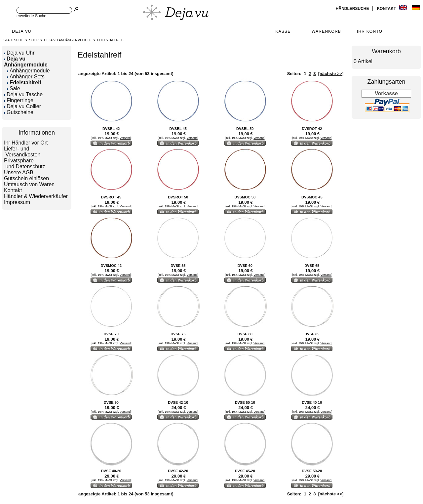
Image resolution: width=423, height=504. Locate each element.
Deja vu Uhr (19, 53)
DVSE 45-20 (245, 471)
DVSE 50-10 (245, 402)
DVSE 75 (178, 334)
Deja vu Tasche (23, 94)
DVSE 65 (312, 266)
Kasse (283, 31)
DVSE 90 (111, 402)
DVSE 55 (178, 266)
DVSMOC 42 (111, 266)
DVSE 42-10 (178, 402)
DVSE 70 (111, 334)
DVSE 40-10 (312, 402)
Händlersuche (353, 9)
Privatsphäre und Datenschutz (25, 164)
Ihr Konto (370, 31)
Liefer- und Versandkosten (22, 152)
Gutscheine (19, 112)
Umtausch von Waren (29, 184)
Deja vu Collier (22, 106)
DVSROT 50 (178, 197)
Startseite (14, 40)
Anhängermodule (28, 71)
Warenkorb (326, 31)
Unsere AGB (19, 172)
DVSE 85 (312, 334)
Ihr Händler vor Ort (26, 143)
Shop (34, 40)
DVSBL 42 (111, 129)
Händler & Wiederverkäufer (36, 196)
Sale (14, 88)
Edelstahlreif (110, 40)
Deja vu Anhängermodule (68, 40)
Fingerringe (19, 100)
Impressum (17, 202)
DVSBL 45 (178, 129)
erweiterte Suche (31, 16)
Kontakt (387, 9)
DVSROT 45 (111, 197)
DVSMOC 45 (312, 197)
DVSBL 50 (245, 129)
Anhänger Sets (26, 77)
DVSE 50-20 (312, 471)
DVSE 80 (245, 334)
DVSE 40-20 (111, 471)
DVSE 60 (245, 266)
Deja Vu (21, 31)
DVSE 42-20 (178, 471)
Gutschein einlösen (26, 178)
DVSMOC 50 (245, 197)
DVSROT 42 (312, 129)
